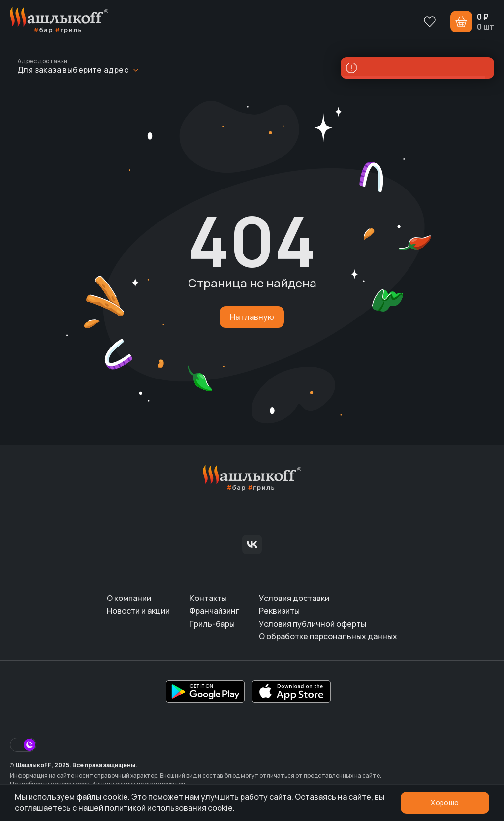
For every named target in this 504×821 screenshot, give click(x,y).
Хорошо (445, 803)
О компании (129, 598)
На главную (252, 317)
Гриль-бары (212, 624)
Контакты (208, 598)
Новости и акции (138, 611)
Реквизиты (279, 611)
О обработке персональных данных (328, 636)
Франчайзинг (214, 611)
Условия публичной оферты (313, 624)
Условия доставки (294, 598)
